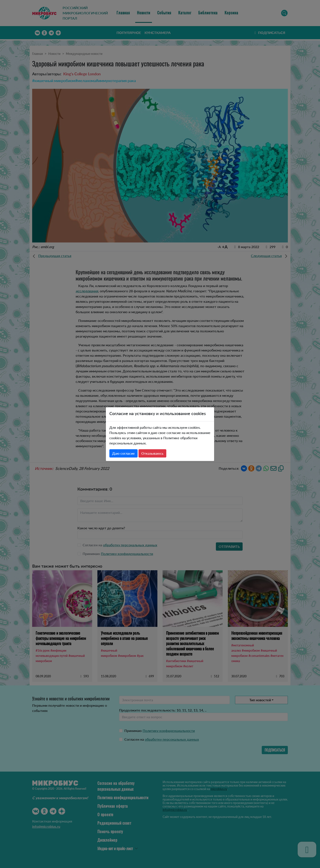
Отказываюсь (152, 453)
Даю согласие (123, 453)
